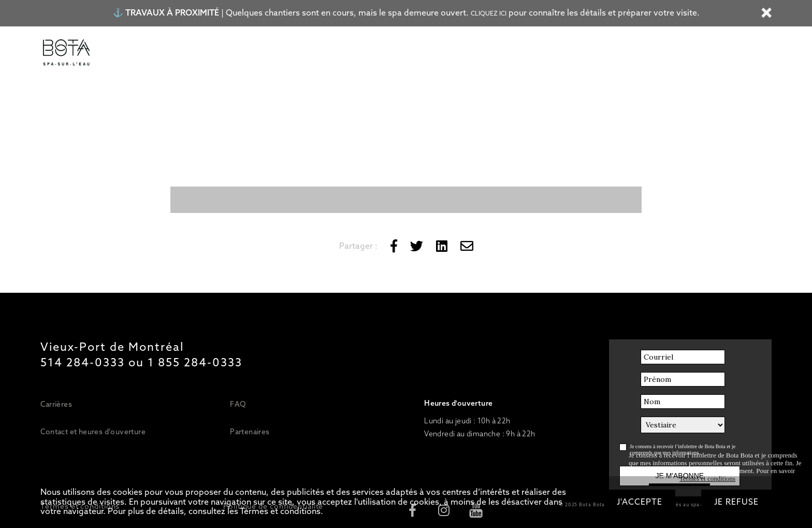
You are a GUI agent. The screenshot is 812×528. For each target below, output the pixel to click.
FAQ (238, 404)
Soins (281, 53)
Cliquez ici (489, 13)
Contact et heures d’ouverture (93, 432)
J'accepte (640, 502)
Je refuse (736, 502)
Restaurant (331, 53)
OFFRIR (547, 53)
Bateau (384, 53)
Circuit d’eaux (225, 53)
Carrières (56, 404)
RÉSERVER (603, 53)
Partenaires (250, 432)
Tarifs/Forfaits (155, 53)
